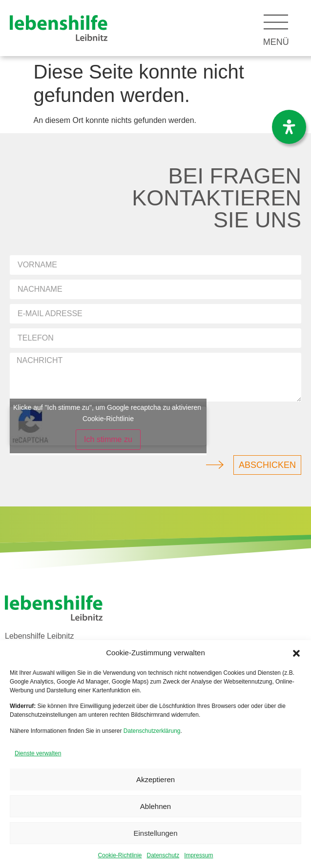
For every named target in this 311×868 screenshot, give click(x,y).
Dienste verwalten (38, 753)
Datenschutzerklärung (152, 731)
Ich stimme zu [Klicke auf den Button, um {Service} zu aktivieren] (108, 439)
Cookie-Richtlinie (120, 855)
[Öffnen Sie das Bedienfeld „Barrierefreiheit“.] (289, 127)
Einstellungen (155, 833)
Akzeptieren (155, 779)
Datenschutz (163, 855)
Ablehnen (155, 806)
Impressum (198, 855)
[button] (296, 653)
